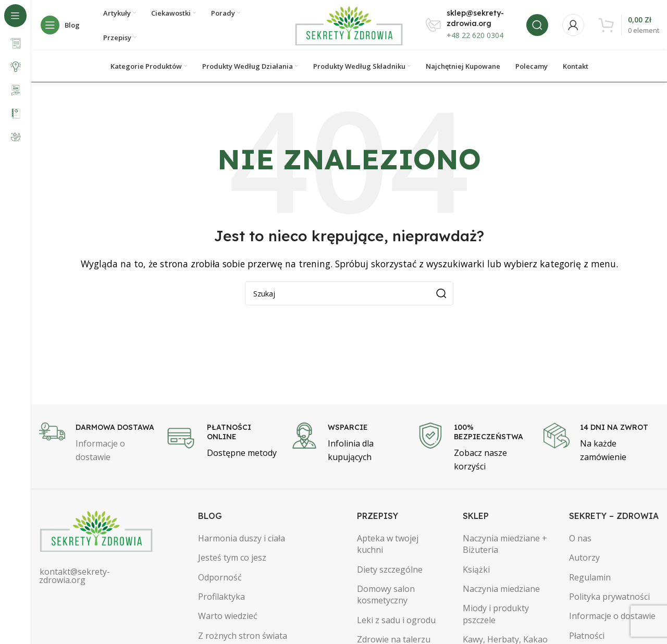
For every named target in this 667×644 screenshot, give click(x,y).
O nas (580, 540)
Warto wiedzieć (228, 618)
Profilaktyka (221, 598)
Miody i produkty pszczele (496, 616)
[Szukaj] (537, 26)
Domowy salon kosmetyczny (386, 596)
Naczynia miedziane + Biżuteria (505, 546)
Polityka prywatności (609, 598)
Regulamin (590, 579)
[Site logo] (349, 25)
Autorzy (584, 559)
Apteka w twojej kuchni (388, 546)
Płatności (587, 637)
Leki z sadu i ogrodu (396, 622)
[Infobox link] (97, 445)
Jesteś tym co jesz (232, 559)
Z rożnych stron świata (243, 637)
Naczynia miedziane (501, 590)
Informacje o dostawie (612, 618)
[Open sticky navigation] (63, 26)
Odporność (220, 579)
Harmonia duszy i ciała (242, 540)
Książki (476, 571)
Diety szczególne (390, 571)
